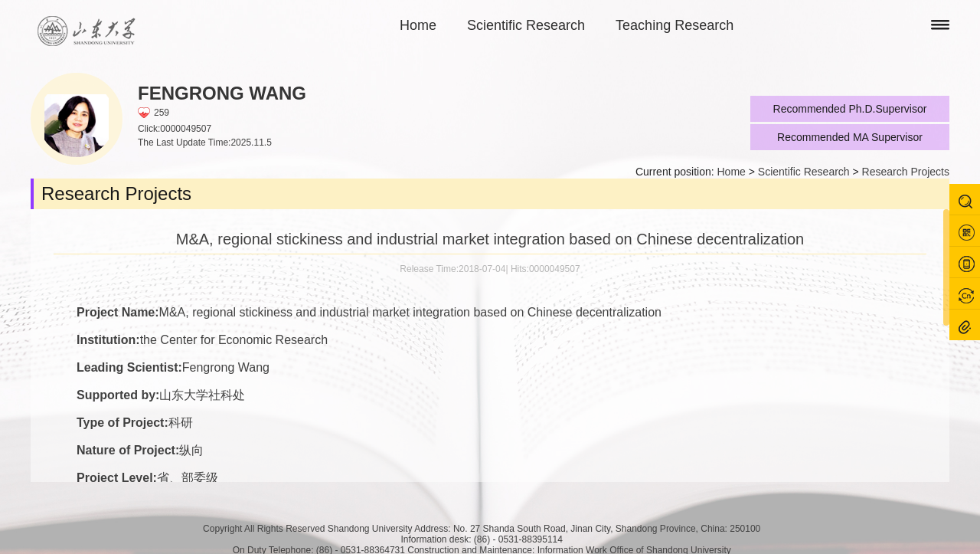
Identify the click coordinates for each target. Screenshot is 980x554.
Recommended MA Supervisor (850, 137)
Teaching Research (675, 25)
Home (418, 25)
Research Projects (906, 172)
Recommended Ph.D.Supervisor (850, 109)
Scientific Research (526, 25)
